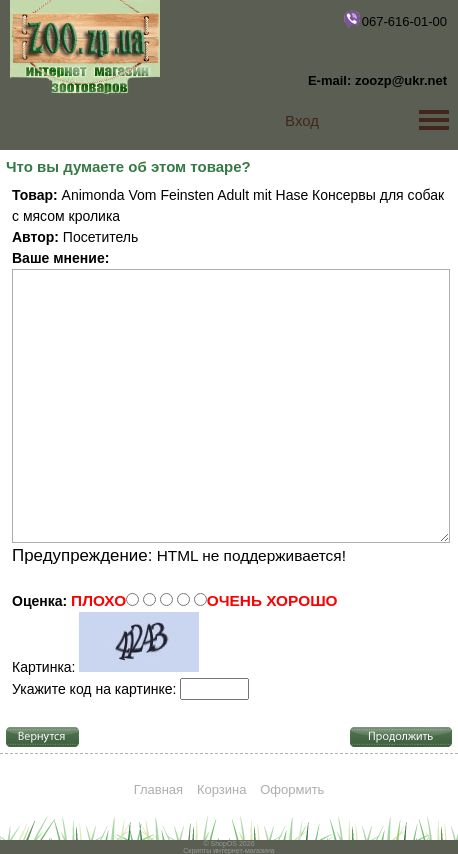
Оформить (292, 789)
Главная (158, 789)
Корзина (222, 789)
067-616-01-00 (394, 19)
